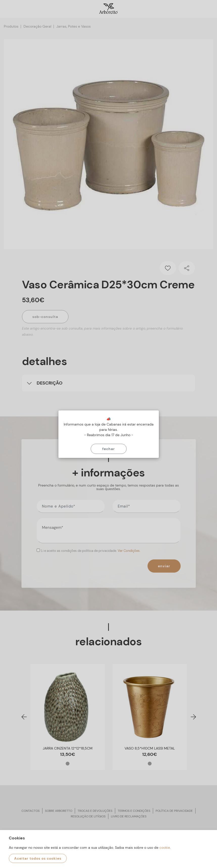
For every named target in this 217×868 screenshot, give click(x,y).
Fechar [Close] (109, 449)
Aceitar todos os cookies (38, 858)
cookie (165, 847)
